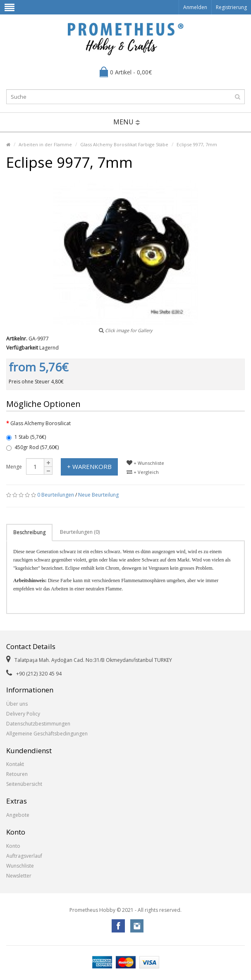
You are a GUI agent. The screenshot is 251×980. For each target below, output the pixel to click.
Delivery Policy (23, 714)
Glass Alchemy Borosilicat (41, 423)
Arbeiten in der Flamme (45, 144)
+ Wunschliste (145, 463)
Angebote (18, 815)
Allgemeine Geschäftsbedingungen (47, 734)
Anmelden (195, 7)
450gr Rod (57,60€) (32, 447)
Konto (13, 846)
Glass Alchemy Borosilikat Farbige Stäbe (124, 144)
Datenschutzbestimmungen (38, 724)
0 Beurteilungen (56, 495)
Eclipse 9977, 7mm (197, 144)
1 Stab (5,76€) (26, 437)
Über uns (17, 704)
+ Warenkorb (89, 466)
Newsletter (19, 876)
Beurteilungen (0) (80, 532)
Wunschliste (20, 866)
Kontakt (15, 764)
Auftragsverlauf (24, 856)
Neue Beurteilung (98, 495)
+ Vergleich (143, 472)
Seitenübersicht (24, 784)
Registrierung (231, 7)
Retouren (17, 774)
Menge (14, 467)
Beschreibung (29, 532)
